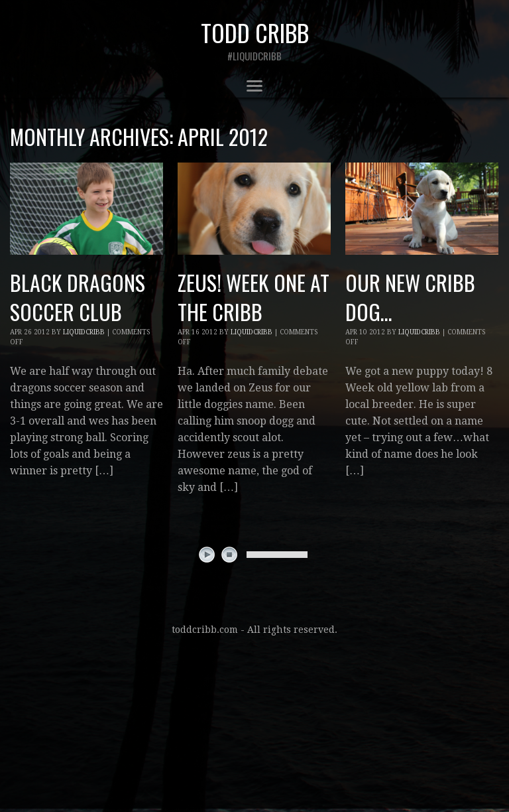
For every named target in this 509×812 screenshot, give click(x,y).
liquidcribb (84, 332)
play (207, 555)
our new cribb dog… (410, 297)
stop (229, 555)
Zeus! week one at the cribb (254, 297)
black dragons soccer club (78, 297)
